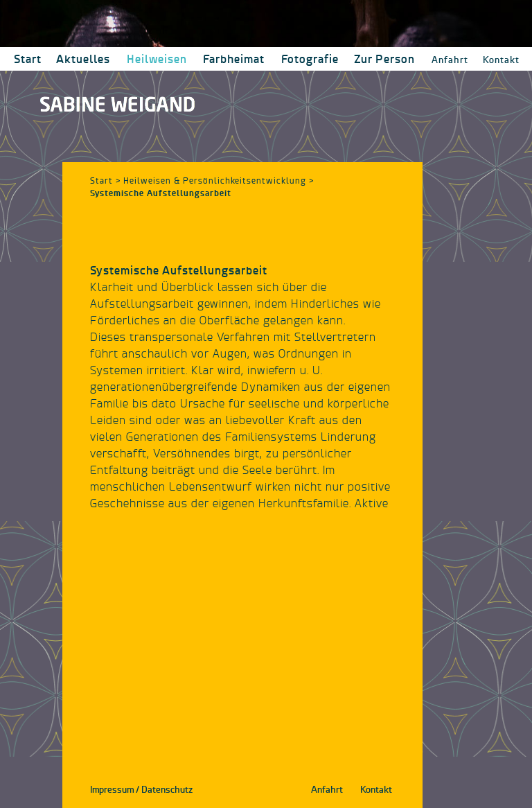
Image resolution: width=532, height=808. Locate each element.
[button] (157, 59)
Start (101, 181)
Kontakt (501, 60)
